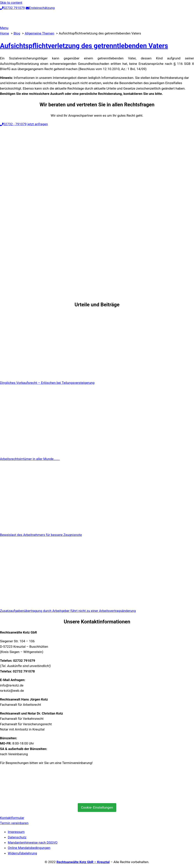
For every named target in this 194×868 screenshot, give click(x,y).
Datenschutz (17, 837)
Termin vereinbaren (14, 823)
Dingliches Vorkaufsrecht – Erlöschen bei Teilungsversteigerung (47, 383)
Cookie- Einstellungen (97, 807)
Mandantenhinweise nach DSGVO (33, 842)
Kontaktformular (12, 818)
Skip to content (11, 3)
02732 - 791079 (13, 124)
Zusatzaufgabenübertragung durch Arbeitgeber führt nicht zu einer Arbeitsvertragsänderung (68, 611)
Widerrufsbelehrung (22, 853)
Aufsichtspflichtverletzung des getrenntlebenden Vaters (84, 46)
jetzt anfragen (38, 124)
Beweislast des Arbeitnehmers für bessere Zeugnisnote (41, 535)
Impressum (16, 832)
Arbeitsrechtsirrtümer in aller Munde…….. (30, 459)
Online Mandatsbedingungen (29, 848)
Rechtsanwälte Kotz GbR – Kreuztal (83, 862)
